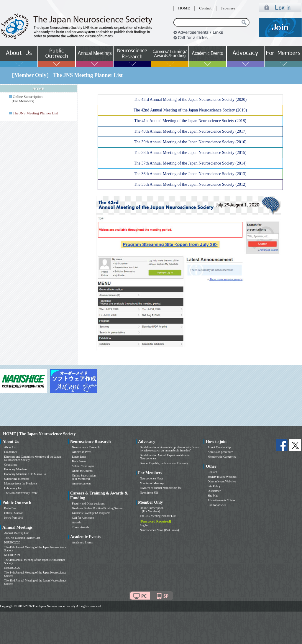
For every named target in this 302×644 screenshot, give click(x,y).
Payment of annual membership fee (161, 488)
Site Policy (214, 486)
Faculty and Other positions (88, 503)
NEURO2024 (12, 555)
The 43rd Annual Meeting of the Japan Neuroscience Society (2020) (190, 100)
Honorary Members (16, 469)
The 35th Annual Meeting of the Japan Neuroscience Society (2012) (190, 184)
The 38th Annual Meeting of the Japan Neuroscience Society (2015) (190, 153)
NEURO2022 (12, 568)
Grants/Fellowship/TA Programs (91, 513)
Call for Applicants (83, 518)
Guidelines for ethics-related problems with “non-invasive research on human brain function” (169, 449)
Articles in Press (82, 452)
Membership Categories (222, 457)
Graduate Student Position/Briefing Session (98, 508)
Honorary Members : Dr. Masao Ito (25, 474)
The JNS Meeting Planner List (22, 538)
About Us (10, 447)
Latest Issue (79, 457)
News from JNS (14, 518)
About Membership (219, 447)
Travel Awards (81, 527)
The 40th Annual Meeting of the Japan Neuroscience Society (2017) (190, 131)
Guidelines (10, 452)
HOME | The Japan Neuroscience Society (39, 434)
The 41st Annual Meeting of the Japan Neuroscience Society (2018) (190, 121)
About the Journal (83, 471)
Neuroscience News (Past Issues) (159, 530)
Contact (205, 8)
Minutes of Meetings (152, 483)
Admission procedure (220, 452)
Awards (76, 522)
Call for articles (217, 505)
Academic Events (82, 542)
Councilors (11, 465)
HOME (184, 8)
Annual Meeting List (16, 533)
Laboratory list (13, 488)
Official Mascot (13, 513)
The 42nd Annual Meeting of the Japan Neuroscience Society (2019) (190, 110)
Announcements (82, 483)
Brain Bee (10, 508)
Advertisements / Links (221, 500)
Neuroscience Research (86, 447)
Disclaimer (214, 491)
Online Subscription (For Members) (26, 99)
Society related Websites (222, 477)
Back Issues (79, 461)
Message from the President (20, 483)
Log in (144, 525)
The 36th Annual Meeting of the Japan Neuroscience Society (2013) (190, 174)
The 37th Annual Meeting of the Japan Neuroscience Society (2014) (190, 163)
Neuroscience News (152, 478)
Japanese (228, 8)
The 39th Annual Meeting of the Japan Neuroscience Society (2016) (190, 142)
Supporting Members (17, 479)
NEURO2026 (12, 542)
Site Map (213, 496)
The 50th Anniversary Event (21, 493)
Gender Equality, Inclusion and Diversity (164, 463)
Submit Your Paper (83, 466)
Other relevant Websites (222, 481)
